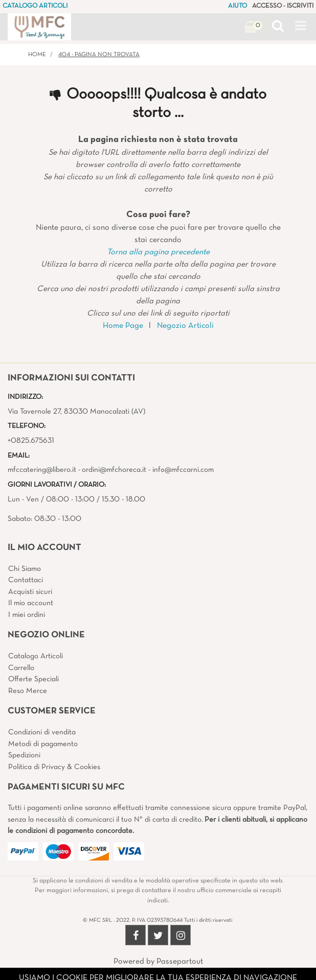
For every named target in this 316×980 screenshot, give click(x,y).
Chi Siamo (25, 569)
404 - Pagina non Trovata (99, 55)
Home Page (123, 326)
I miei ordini (27, 615)
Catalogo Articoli (36, 656)
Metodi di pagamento (43, 744)
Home (37, 55)
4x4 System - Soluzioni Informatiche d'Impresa (180, 974)
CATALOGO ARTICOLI (35, 6)
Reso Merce (28, 691)
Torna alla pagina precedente (158, 252)
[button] (278, 27)
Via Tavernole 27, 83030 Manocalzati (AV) (76, 412)
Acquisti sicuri (30, 592)
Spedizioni (24, 755)
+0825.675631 (31, 441)
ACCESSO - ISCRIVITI (283, 6)
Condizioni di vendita (42, 732)
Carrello (21, 668)
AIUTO (238, 6)
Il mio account (31, 603)
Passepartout (180, 962)
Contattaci (26, 580)
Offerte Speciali (33, 679)
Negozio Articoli (185, 326)
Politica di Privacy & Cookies (54, 767)
